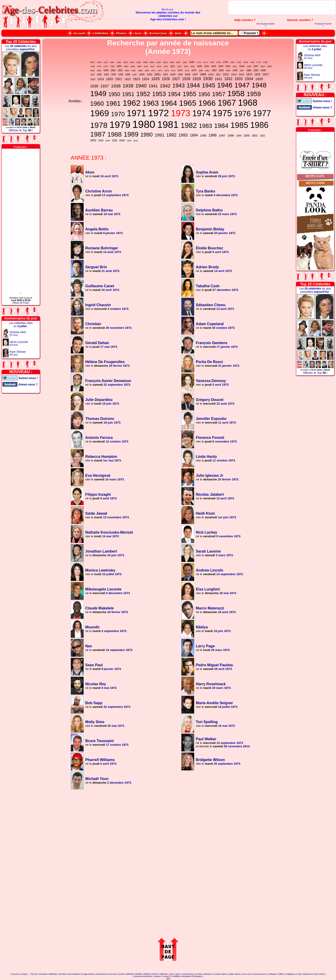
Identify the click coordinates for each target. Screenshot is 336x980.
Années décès (221, 974)
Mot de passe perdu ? (266, 25)
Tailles (281, 974)
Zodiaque (272, 974)
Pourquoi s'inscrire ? (323, 25)
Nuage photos (88, 974)
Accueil (15, 974)
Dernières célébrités (48, 974)
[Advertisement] (282, 8)
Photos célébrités (160, 974)
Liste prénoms (260, 974)
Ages (178, 974)
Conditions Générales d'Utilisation (187, 976)
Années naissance (204, 974)
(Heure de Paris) (21, 303)
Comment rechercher (143, 976)
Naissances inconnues (106, 974)
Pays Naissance (305, 974)
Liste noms (247, 974)
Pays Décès (319, 974)
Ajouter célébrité (126, 974)
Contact (166, 976)
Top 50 (34, 974)
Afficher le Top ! (21, 130)
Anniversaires (188, 974)
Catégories (291, 974)
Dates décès (234, 974)
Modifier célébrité (143, 974)
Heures (157, 976)
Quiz (172, 974)
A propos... (24, 974)
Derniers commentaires (69, 974)
